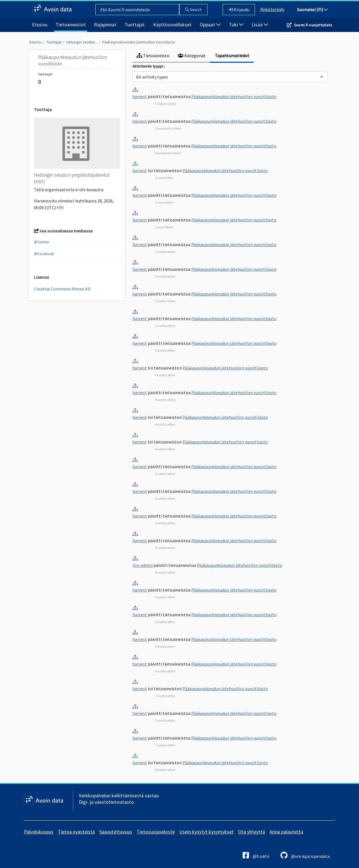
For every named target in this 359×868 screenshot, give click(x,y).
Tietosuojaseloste (156, 832)
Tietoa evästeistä (76, 832)
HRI (60, 207)
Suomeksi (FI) (312, 10)
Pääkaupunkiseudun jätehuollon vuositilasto (139, 42)
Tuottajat (135, 25)
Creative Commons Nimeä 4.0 (62, 289)
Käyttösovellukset (172, 25)
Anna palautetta (286, 832)
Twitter (42, 242)
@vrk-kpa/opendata (305, 855)
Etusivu (40, 25)
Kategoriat (192, 56)
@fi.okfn (256, 855)
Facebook (44, 254)
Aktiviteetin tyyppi (148, 66)
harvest (140, 96)
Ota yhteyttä (252, 832)
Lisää (260, 25)
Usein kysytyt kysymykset (206, 832)
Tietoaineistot (71, 25)
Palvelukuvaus (39, 832)
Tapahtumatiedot (232, 56)
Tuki (236, 25)
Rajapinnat (105, 25)
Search (193, 10)
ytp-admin (142, 565)
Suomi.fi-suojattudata (313, 25)
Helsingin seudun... (82, 42)
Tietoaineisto (153, 56)
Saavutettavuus (116, 832)
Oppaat (210, 25)
